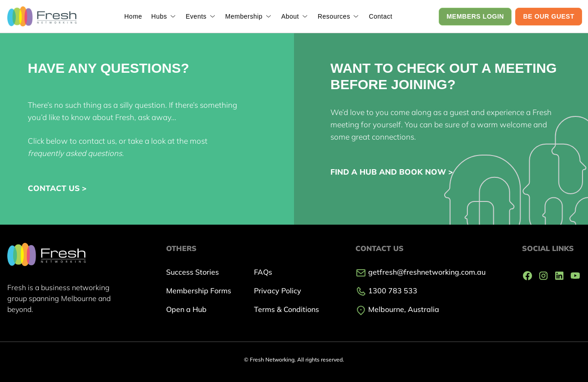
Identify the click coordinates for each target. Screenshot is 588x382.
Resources (334, 16)
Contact (380, 16)
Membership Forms (199, 291)
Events (196, 16)
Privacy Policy (278, 291)
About (290, 16)
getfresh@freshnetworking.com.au (421, 272)
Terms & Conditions (286, 309)
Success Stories (193, 272)
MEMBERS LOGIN (475, 16)
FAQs (263, 272)
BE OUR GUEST (549, 16)
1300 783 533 (386, 291)
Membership (244, 16)
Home (133, 16)
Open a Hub (186, 309)
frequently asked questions (75, 153)
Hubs (159, 16)
